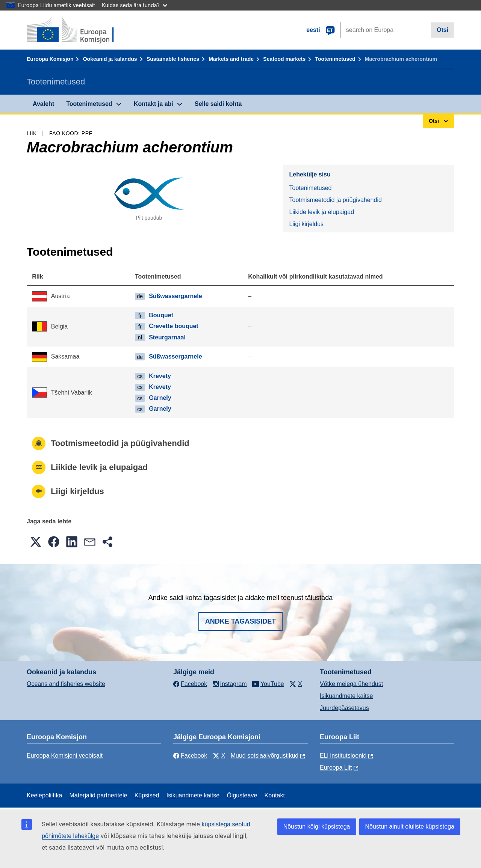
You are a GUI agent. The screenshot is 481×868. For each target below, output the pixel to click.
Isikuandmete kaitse (346, 696)
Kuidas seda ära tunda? (135, 5)
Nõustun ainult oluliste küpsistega (410, 827)
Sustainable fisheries (173, 59)
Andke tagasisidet (241, 621)
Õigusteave (242, 795)
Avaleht (43, 104)
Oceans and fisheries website (66, 684)
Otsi (442, 30)
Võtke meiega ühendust (351, 684)
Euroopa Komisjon (50, 59)
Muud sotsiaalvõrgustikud (265, 756)
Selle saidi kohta (218, 104)
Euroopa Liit (336, 768)
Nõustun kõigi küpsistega (317, 827)
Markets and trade (231, 59)
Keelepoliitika (44, 795)
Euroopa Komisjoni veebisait (65, 756)
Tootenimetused (335, 59)
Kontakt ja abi (154, 104)
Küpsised (147, 795)
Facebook (190, 756)
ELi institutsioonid (343, 756)
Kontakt (275, 795)
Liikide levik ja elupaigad (321, 212)
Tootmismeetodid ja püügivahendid (335, 200)
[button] (36, 542)
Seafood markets (284, 59)
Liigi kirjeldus (306, 224)
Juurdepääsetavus (344, 708)
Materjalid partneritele (98, 795)
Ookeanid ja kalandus (110, 59)
